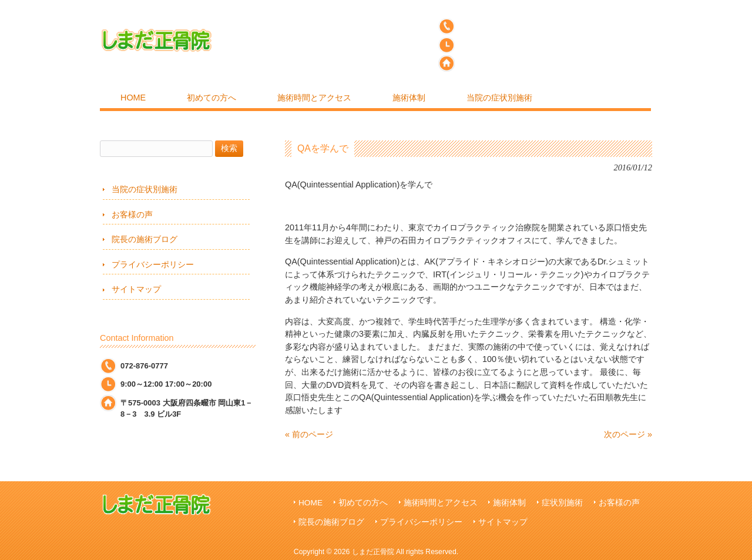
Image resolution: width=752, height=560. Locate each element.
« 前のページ (309, 434)
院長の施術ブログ (145, 239)
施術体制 (509, 503)
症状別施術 (562, 503)
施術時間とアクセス (441, 503)
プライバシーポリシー (153, 264)
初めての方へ (363, 503)
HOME (310, 503)
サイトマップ (136, 289)
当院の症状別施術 (145, 189)
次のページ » (628, 434)
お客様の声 (132, 214)
